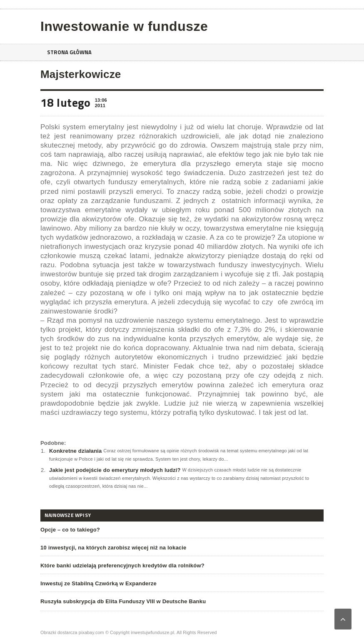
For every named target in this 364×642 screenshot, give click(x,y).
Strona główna (71, 52)
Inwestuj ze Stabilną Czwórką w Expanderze (98, 583)
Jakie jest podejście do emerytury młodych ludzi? (115, 470)
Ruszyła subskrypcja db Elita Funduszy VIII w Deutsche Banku (123, 601)
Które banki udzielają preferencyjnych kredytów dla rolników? (122, 566)
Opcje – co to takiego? (70, 530)
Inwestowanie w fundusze (124, 26)
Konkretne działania (76, 451)
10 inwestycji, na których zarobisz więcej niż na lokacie (113, 548)
